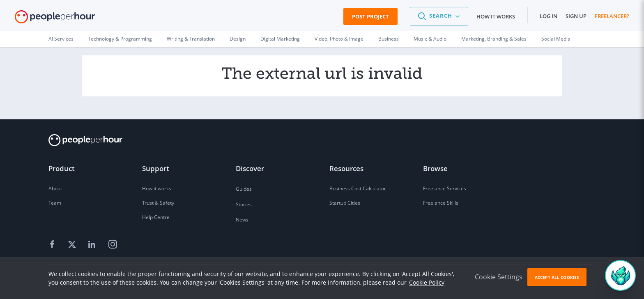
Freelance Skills (441, 203)
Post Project (370, 16)
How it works (496, 16)
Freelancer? (612, 16)
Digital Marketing (280, 39)
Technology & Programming (120, 39)
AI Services (61, 39)
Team (55, 203)
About (55, 188)
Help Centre (156, 217)
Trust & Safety (158, 203)
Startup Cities (345, 203)
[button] (439, 16)
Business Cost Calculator (358, 188)
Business (389, 39)
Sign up (576, 16)
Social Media (556, 39)
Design (238, 39)
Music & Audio (430, 39)
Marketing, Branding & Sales (494, 39)
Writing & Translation (191, 39)
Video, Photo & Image (339, 39)
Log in (549, 16)
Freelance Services (445, 188)
